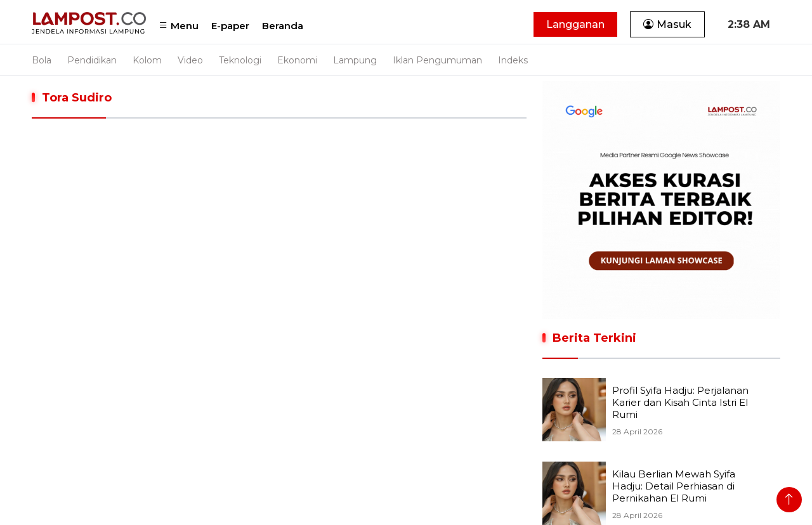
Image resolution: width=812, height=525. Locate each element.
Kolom (147, 60)
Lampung (355, 60)
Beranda (283, 26)
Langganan (575, 24)
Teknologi (240, 60)
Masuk (667, 24)
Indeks (513, 60)
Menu (179, 26)
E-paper (230, 26)
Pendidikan (92, 60)
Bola (42, 60)
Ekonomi (297, 60)
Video (190, 60)
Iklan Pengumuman (437, 60)
